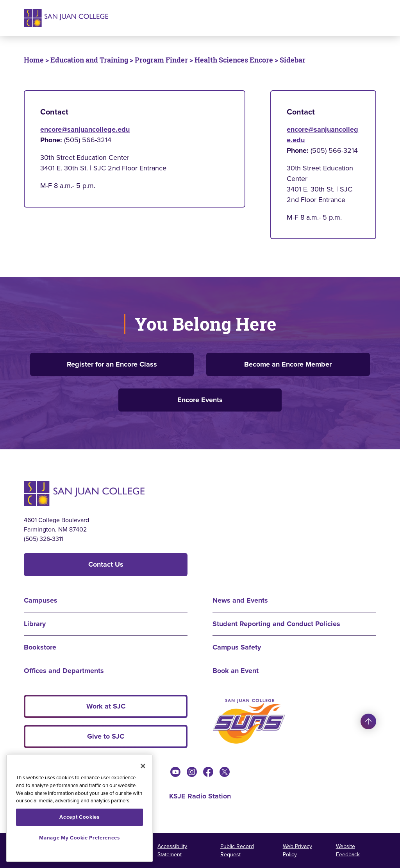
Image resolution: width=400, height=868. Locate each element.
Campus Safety (237, 647)
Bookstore (40, 647)
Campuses (41, 600)
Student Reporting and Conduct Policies (276, 624)
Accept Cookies (79, 817)
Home (34, 60)
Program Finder (161, 60)
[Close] (143, 766)
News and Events (240, 600)
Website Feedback (348, 850)
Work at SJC (106, 706)
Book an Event (236, 671)
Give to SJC (106, 736)
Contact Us (106, 564)
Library (35, 624)
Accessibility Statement (172, 850)
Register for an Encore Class (112, 364)
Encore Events (200, 400)
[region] (79, 808)
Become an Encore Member (288, 364)
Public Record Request (237, 850)
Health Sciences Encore (234, 60)
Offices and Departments (64, 671)
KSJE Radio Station (200, 796)
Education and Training (89, 60)
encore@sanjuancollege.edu (85, 129)
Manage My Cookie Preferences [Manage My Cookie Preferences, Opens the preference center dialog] (79, 838)
